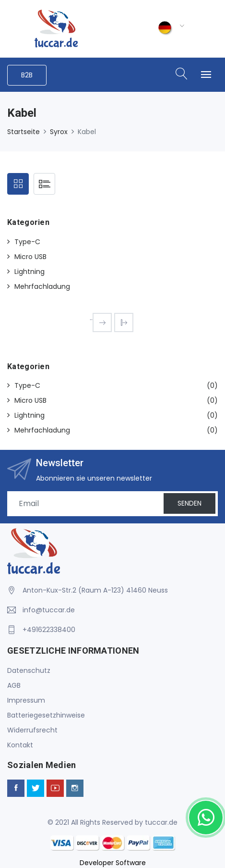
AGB (14, 685)
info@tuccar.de (49, 610)
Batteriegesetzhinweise (46, 715)
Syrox (59, 132)
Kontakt (20, 745)
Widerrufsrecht (32, 730)
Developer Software (113, 863)
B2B (27, 75)
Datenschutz (29, 670)
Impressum (26, 700)
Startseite (24, 132)
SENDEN (189, 503)
